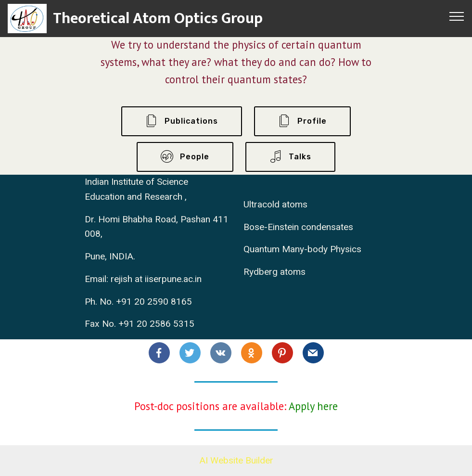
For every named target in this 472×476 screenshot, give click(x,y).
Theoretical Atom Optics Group (158, 19)
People (185, 157)
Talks (290, 157)
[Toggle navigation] (457, 16)
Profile (302, 121)
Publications (182, 121)
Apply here (313, 406)
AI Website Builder (236, 460)
